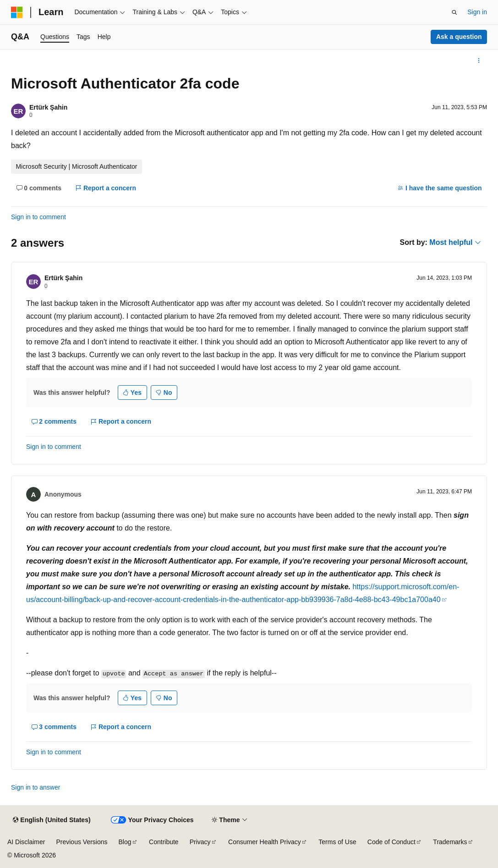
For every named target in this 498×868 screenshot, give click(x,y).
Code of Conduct (391, 842)
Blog (125, 842)
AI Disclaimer (26, 842)
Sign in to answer (36, 787)
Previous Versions (82, 842)
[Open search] (454, 12)
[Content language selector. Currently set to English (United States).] (52, 820)
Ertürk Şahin (48, 107)
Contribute (164, 842)
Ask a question (459, 37)
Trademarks (450, 842)
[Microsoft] (17, 12)
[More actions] (479, 61)
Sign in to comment (38, 217)
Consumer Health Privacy (265, 842)
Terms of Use (337, 842)
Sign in (477, 12)
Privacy (200, 842)
